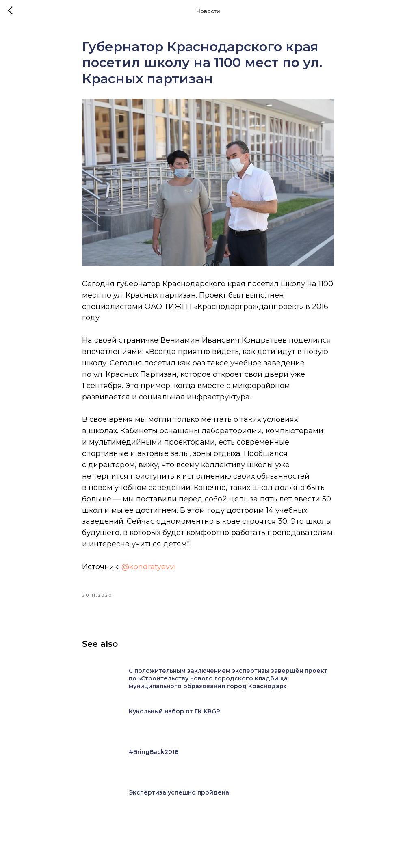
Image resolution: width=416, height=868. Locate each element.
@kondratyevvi (149, 567)
